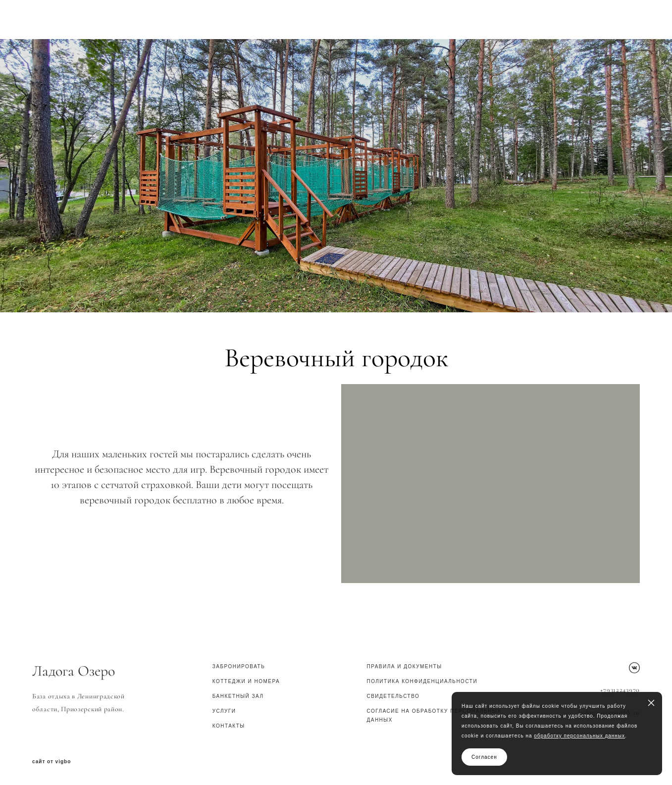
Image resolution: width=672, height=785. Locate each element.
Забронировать (239, 666)
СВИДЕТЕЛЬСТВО (393, 696)
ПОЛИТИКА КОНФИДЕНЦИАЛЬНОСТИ (422, 681)
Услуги (224, 711)
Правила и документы (404, 666)
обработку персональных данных (579, 736)
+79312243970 (620, 690)
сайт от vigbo (52, 762)
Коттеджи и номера (246, 681)
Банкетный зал (238, 696)
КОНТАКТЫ (229, 726)
